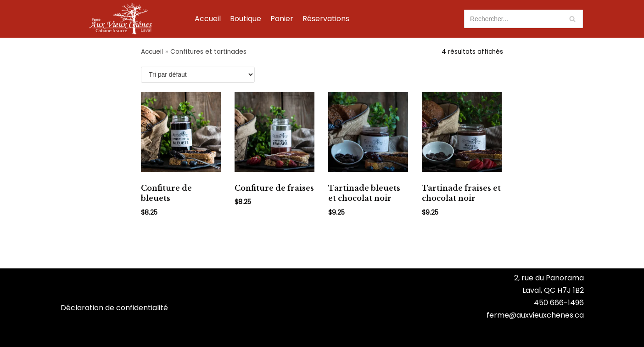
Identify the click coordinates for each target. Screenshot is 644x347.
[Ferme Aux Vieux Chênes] (121, 19)
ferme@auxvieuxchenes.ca (535, 315)
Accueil (208, 19)
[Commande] (198, 75)
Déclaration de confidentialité (114, 308)
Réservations (326, 19)
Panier (282, 19)
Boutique (246, 19)
